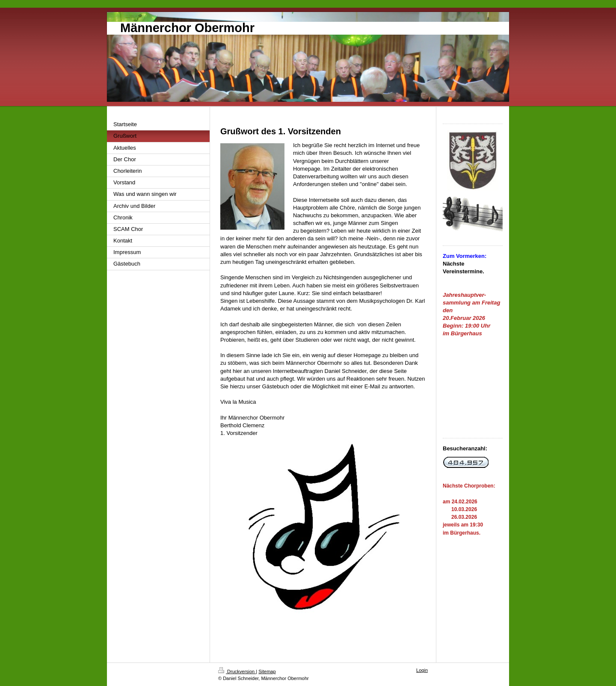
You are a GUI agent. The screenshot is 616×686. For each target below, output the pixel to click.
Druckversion (237, 671)
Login (422, 670)
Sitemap (267, 671)
